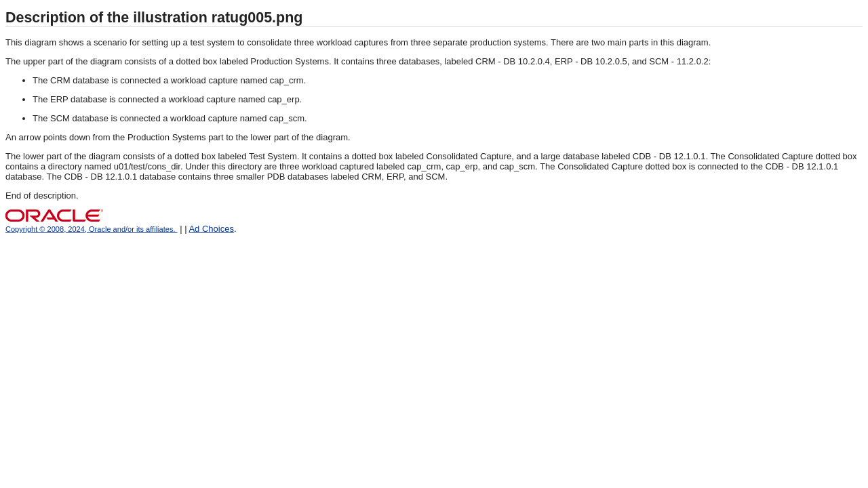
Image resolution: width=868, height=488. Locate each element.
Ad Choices (211, 229)
